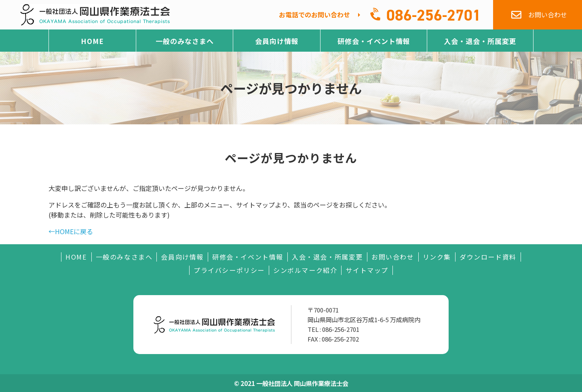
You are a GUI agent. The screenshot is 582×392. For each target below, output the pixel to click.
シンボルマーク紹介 (305, 270)
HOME (92, 41)
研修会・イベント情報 (374, 41)
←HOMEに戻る (71, 231)
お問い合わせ (393, 257)
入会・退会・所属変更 (480, 41)
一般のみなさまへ (185, 41)
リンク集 (437, 257)
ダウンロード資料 (488, 257)
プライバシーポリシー (229, 270)
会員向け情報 (277, 41)
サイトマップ (367, 270)
